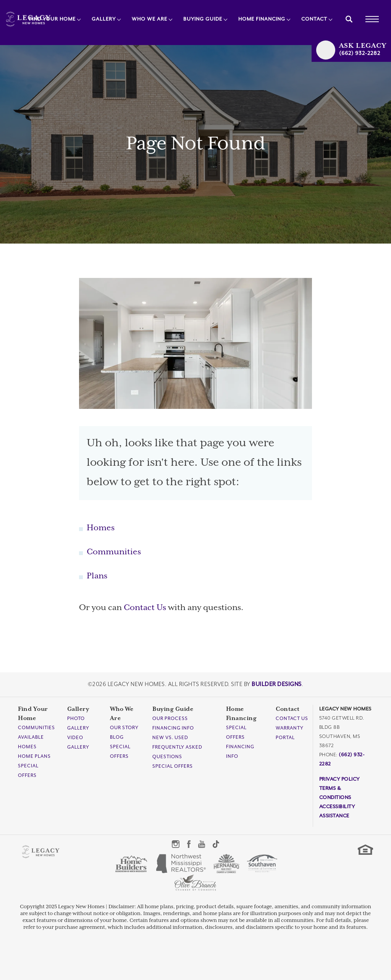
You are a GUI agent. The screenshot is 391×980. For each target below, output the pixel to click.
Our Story (124, 728)
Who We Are (122, 714)
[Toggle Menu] (372, 19)
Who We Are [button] (149, 19)
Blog (117, 737)
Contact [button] (314, 19)
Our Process (170, 719)
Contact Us (145, 608)
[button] (349, 19)
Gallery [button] (104, 19)
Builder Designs (277, 684)
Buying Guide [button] (203, 19)
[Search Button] (349, 19)
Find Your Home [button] (52, 19)
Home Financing (242, 714)
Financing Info (173, 728)
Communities (114, 552)
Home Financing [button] (262, 19)
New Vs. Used (170, 738)
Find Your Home (33, 714)
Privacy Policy (339, 779)
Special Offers (173, 766)
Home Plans (34, 756)
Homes (101, 528)
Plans (97, 576)
